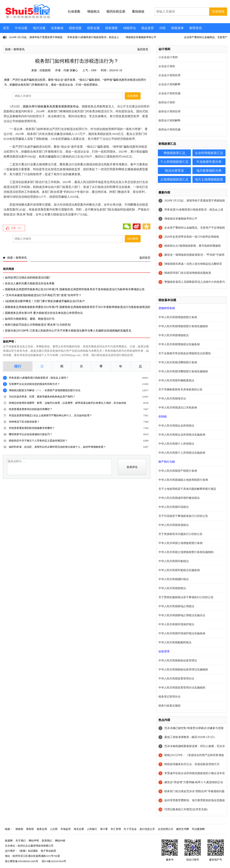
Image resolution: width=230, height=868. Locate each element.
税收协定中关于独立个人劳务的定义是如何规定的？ (38, 441)
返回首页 (143, 49)
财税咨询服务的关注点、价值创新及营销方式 (192, 764)
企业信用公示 (166, 829)
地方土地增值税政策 (209, 179)
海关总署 (79, 829)
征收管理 (164, 651)
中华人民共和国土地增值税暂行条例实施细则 (186, 552)
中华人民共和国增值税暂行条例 (178, 317)
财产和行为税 (167, 462)
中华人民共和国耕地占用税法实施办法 (182, 615)
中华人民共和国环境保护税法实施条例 (182, 633)
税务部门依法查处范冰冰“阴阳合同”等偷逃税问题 (194, 791)
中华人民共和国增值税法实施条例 (179, 344)
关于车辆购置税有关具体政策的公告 (180, 390)
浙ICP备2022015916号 (54, 861)
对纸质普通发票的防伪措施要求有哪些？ (32, 428)
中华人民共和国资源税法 (174, 525)
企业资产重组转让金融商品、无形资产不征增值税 (195, 228)
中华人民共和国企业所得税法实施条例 (182, 435)
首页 (6, 28)
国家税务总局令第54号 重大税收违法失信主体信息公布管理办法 (44, 313)
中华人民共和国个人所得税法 (176, 444)
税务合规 (93, 28)
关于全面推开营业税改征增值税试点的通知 (185, 353)
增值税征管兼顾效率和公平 (141, 37)
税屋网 (9, 841)
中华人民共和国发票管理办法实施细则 (182, 688)
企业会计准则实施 (169, 93)
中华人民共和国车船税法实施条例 (179, 570)
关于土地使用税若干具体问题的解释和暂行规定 (187, 489)
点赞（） (17, 228)
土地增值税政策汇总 (174, 179)
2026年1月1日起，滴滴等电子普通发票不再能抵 (36, 37)
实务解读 (57, 28)
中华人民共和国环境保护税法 (176, 624)
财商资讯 (196, 28)
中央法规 (21, 28)
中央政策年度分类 (209, 162)
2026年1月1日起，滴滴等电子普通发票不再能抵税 (195, 201)
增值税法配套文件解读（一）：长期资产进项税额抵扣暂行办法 (45, 390)
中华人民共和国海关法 (172, 399)
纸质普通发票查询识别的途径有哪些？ (31, 409)
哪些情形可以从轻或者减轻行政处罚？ (31, 434)
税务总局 (42, 829)
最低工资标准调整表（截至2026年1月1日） (190, 737)
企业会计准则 (167, 66)
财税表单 (178, 28)
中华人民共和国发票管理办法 (176, 679)
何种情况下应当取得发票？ (24, 422)
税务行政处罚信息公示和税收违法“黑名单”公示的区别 (38, 325)
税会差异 (148, 28)
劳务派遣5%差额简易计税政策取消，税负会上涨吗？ (39, 378)
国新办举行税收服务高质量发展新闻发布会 (51, 106)
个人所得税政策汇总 (174, 162)
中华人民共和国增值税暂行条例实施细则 (183, 326)
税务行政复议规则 (169, 706)
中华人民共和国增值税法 (174, 335)
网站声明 (34, 841)
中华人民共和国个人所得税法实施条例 (182, 453)
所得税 (163, 417)
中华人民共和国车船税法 (174, 561)
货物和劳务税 (167, 308)
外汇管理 (116, 829)
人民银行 (92, 829)
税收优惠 (75, 28)
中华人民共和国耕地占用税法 (176, 606)
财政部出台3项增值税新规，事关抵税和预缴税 (193, 246)
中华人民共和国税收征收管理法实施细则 (183, 670)
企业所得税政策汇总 (209, 153)
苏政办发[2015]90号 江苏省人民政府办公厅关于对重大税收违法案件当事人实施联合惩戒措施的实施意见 (68, 331)
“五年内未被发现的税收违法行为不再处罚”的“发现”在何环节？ (43, 295)
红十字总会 (130, 829)
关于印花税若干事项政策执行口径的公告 (183, 516)
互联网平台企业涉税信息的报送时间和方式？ (34, 384)
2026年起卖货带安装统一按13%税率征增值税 (192, 237)
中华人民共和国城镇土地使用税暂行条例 (183, 480)
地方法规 (39, 28)
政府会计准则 (167, 102)
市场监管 (66, 829)
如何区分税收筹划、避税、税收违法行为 (30, 319)
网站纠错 (60, 841)
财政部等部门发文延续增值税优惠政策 (188, 273)
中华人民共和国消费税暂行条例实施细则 (183, 371)
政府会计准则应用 (169, 111)
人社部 (54, 829)
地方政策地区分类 (209, 171)
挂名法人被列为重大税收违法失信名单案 (30, 283)
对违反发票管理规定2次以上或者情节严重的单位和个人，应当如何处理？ (50, 415)
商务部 (30, 829)
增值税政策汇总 (174, 153)
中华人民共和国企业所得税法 (176, 426)
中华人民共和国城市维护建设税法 (179, 498)
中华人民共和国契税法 (172, 588)
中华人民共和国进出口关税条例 (178, 408)
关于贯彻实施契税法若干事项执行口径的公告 (186, 597)
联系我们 (47, 841)
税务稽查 (111, 28)
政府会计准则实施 (169, 130)
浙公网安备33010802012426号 (22, 861)
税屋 (8, 49)
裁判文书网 (183, 829)
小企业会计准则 (168, 57)
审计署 (104, 829)
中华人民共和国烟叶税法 (174, 579)
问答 (163, 28)
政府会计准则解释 (169, 120)
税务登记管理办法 (169, 697)
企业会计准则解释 (169, 84)
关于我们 (21, 841)
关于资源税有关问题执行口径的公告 (180, 534)
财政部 (19, 829)
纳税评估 (130, 28)
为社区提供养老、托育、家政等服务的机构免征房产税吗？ (42, 397)
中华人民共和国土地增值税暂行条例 (180, 543)
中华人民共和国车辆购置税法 (176, 380)
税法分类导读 (174, 171)
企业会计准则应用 (169, 75)
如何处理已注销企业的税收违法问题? (28, 278)
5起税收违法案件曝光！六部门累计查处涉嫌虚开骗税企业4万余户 (45, 301)
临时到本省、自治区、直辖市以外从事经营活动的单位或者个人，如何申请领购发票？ (57, 447)
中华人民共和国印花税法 (174, 507)
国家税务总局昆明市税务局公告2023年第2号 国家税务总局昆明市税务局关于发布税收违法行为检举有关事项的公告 (75, 289)
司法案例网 (198, 829)
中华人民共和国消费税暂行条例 (178, 362)
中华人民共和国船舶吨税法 (175, 642)
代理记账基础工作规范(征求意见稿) (186, 809)
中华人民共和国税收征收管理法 (178, 661)
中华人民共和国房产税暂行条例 (178, 471)
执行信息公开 (147, 829)
